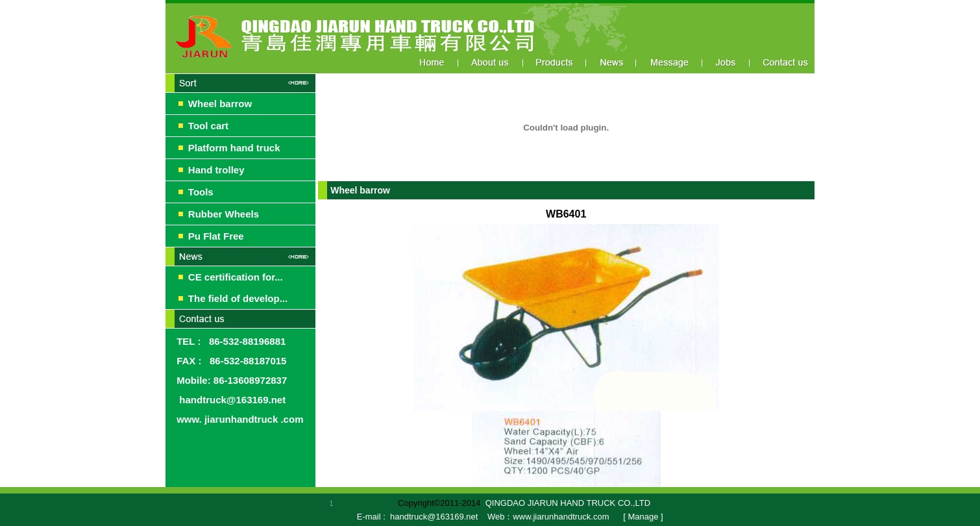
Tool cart (208, 126)
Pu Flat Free (216, 236)
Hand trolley (216, 170)
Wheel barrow (220, 104)
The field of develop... (238, 298)
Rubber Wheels (224, 214)
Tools (201, 192)
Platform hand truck (234, 148)
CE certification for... (236, 277)
